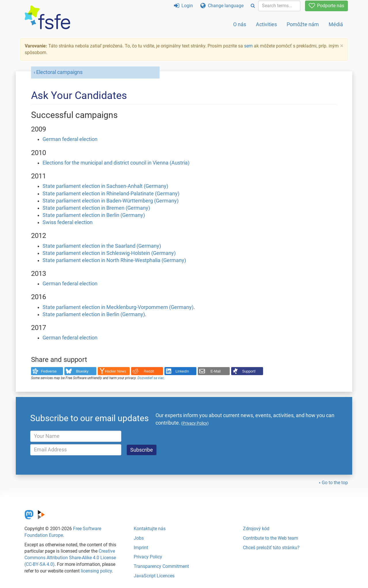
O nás (240, 24)
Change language (222, 6)
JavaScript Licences (154, 576)
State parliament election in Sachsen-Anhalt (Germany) (105, 186)
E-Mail (215, 371)
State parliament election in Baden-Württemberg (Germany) (111, 201)
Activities (266, 24)
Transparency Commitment (161, 566)
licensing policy (96, 571)
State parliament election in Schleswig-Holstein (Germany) (109, 253)
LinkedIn (182, 371)
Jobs (139, 538)
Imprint (141, 548)
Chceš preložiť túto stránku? (271, 548)
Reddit (149, 371)
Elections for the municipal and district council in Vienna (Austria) (116, 163)
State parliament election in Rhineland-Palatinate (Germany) (111, 194)
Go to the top (335, 483)
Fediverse (49, 371)
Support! (249, 371)
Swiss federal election (68, 222)
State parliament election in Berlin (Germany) (94, 215)
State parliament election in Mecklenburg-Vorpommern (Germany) (118, 307)
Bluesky (82, 371)
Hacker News (115, 371)
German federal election (70, 139)
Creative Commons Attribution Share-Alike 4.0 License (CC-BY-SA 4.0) (70, 558)
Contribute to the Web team (271, 538)
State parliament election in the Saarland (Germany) (102, 246)
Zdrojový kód (256, 529)
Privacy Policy (148, 557)
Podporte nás (326, 6)
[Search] (253, 6)
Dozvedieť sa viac (151, 378)
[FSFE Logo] (47, 18)
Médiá (336, 24)
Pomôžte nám (303, 24)
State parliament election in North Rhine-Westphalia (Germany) (114, 260)
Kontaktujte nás (150, 529)
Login (183, 6)
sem (248, 46)
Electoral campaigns (59, 72)
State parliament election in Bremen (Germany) (96, 208)
